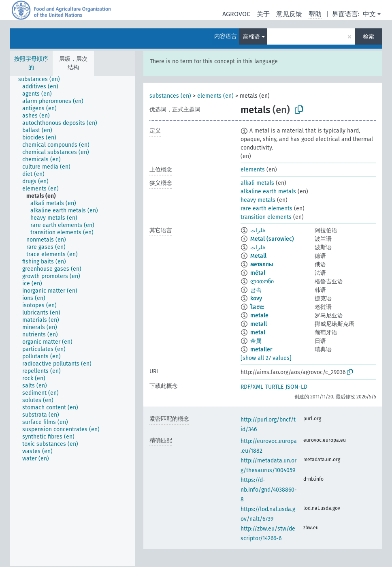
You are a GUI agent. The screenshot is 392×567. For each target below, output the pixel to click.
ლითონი (262, 281)
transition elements (266, 217)
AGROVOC (236, 14)
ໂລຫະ (257, 307)
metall (259, 324)
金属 (256, 341)
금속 (256, 290)
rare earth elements (266, 209)
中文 (369, 14)
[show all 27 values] (266, 358)
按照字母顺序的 (31, 63)
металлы (262, 264)
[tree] (72, 321)
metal (258, 333)
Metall (258, 256)
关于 (263, 14)
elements (253, 170)
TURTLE (274, 387)
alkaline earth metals (268, 191)
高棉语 (251, 37)
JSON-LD (296, 387)
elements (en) (215, 96)
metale (259, 316)
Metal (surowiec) (272, 239)
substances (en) (170, 96)
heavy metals (258, 200)
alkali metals (257, 183)
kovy (256, 298)
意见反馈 (289, 14)
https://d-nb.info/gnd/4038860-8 (269, 490)
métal (258, 273)
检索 (369, 37)
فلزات (258, 230)
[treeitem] (43, 79)
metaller (261, 350)
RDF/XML (252, 387)
